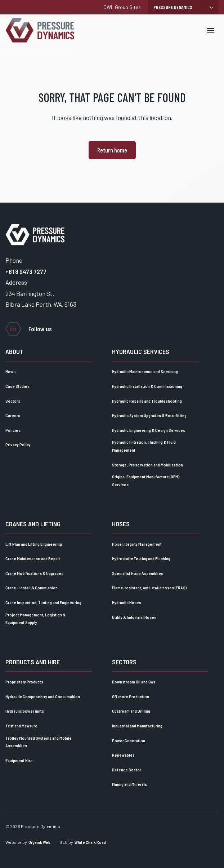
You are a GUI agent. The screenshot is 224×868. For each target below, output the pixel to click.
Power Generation (129, 740)
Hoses (121, 524)
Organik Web (39, 842)
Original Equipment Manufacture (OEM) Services (146, 480)
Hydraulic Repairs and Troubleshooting (147, 401)
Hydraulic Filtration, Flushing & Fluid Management (144, 446)
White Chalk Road (90, 842)
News (10, 371)
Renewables (123, 755)
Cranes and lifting (33, 524)
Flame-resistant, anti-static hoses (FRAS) (149, 588)
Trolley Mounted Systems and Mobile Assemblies (39, 742)
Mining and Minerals (129, 784)
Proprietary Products (24, 682)
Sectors (13, 401)
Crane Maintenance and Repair (33, 558)
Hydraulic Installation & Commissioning (147, 386)
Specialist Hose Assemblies (138, 573)
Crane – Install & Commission (32, 588)
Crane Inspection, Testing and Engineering (43, 602)
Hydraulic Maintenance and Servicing (145, 371)
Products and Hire (33, 662)
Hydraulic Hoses (127, 602)
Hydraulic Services (141, 351)
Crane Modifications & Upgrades (34, 573)
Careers (13, 415)
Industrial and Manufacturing (137, 726)
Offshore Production (131, 696)
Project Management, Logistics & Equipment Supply (35, 619)
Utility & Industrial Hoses (134, 617)
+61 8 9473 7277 (26, 271)
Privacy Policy (18, 444)
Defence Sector (127, 770)
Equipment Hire (19, 760)
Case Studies (17, 386)
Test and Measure (21, 726)
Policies (13, 430)
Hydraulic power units (25, 711)
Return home (112, 150)
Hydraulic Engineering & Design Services (149, 430)
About (14, 351)
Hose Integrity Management (137, 544)
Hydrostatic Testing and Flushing (141, 558)
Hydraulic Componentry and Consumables (43, 696)
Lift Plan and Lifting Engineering (34, 544)
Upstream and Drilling (131, 711)
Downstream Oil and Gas (134, 682)
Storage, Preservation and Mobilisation (147, 465)
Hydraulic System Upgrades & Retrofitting (149, 415)
